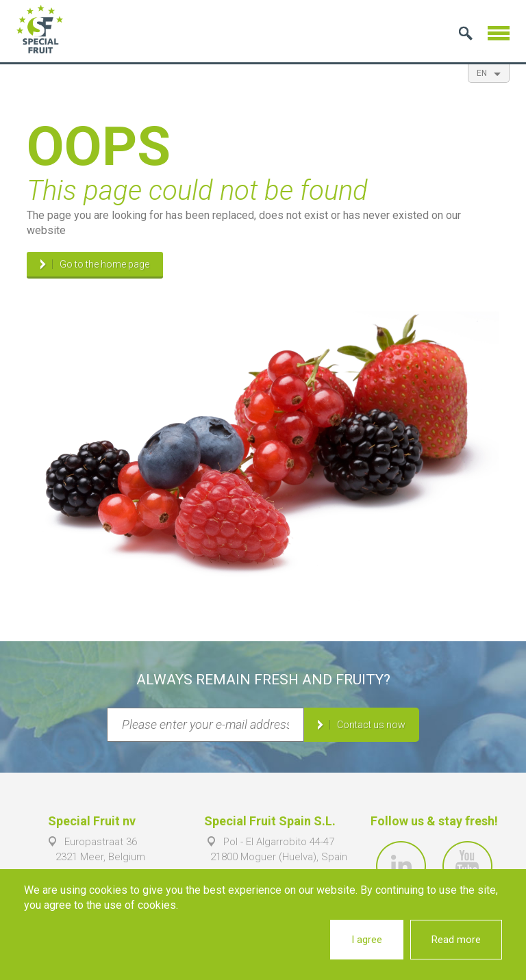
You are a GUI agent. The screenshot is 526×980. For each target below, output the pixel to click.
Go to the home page (104, 265)
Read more (456, 940)
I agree (367, 940)
